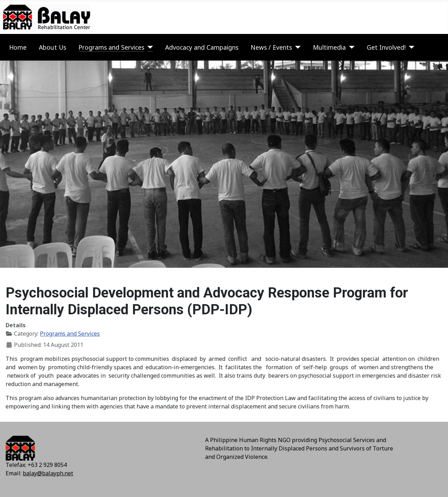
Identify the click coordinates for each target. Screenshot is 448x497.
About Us (52, 47)
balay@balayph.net (48, 473)
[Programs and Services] (149, 47)
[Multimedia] (350, 47)
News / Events (271, 47)
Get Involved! (386, 47)
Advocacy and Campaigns (202, 47)
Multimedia (329, 47)
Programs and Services (111, 47)
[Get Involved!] (410, 47)
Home (18, 47)
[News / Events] (296, 47)
